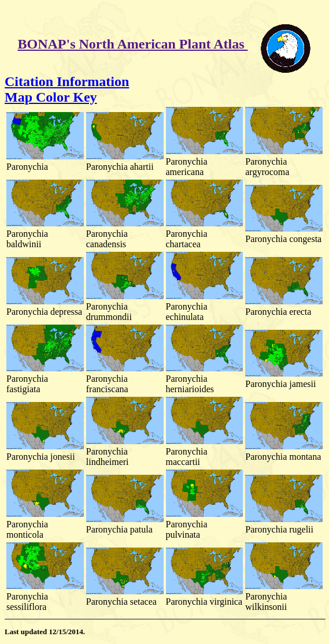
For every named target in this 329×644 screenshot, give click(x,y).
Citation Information (67, 81)
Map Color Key (51, 97)
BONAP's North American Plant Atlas (133, 44)
